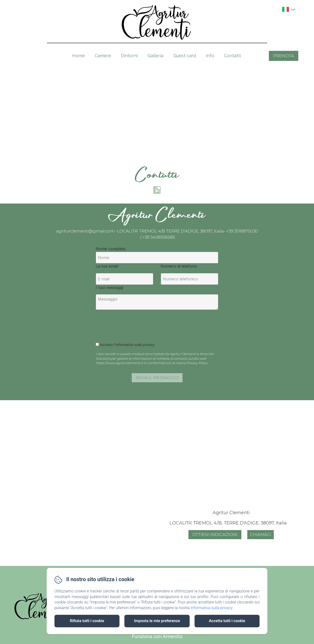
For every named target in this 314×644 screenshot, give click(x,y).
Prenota (284, 56)
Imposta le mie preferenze (157, 621)
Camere (103, 56)
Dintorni (129, 56)
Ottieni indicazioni (215, 534)
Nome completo (111, 249)
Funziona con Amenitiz (157, 637)
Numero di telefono (179, 266)
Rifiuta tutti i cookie (87, 621)
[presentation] (133, 323)
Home (78, 56)
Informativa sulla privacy (211, 608)
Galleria (155, 56)
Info (210, 56)
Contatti (232, 56)
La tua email (107, 266)
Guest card (185, 56)
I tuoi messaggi (109, 288)
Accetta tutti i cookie (227, 621)
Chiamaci (261, 534)
